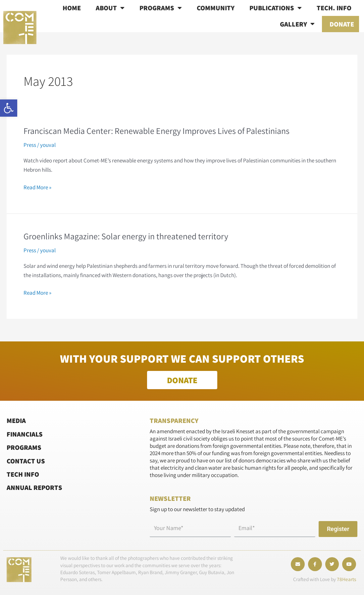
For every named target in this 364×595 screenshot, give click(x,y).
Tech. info (334, 8)
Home (72, 8)
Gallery (297, 24)
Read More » (37, 187)
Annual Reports (34, 487)
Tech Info (23, 474)
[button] (9, 108)
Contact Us (26, 461)
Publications (276, 8)
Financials (25, 434)
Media (16, 420)
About (110, 8)
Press (30, 145)
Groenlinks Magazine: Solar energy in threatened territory (126, 236)
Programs (161, 8)
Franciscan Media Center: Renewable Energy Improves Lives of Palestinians (156, 131)
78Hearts (346, 579)
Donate (342, 24)
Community (216, 8)
